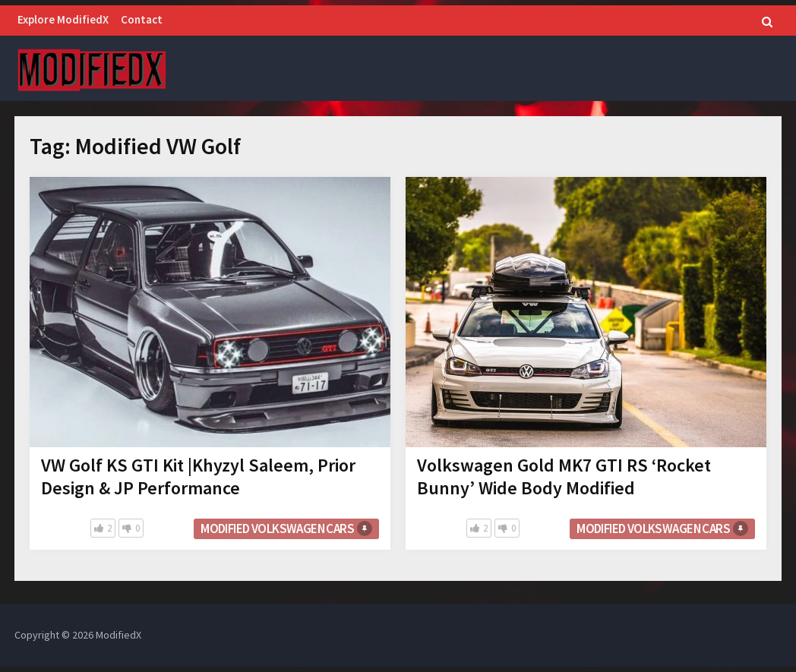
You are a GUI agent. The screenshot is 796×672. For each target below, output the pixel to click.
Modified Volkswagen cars (277, 528)
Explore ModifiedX (63, 19)
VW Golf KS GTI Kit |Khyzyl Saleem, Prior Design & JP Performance (198, 476)
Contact (142, 19)
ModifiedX (118, 635)
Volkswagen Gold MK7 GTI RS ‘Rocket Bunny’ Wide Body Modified (564, 476)
